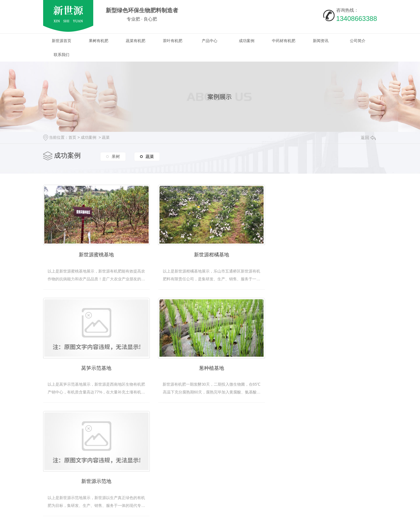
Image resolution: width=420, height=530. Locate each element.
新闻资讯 (321, 41)
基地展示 (294, 474)
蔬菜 (106, 137)
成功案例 (247, 41)
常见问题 (250, 482)
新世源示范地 (210, 367)
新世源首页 (62, 41)
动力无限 (315, 523)
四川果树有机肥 (211, 465)
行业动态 (250, 474)
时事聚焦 (250, 490)
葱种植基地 (96, 367)
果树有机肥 (99, 41)
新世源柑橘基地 (210, 254)
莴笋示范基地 (324, 254)
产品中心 (210, 41)
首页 (72, 137)
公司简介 (358, 41)
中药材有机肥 (284, 41)
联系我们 (62, 55)
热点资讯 (250, 465)
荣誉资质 (294, 482)
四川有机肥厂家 (211, 474)
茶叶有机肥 (173, 41)
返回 (368, 138)
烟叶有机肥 (163, 490)
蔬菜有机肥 (136, 41)
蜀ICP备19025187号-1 (132, 523)
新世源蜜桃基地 (96, 254)
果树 (116, 156)
